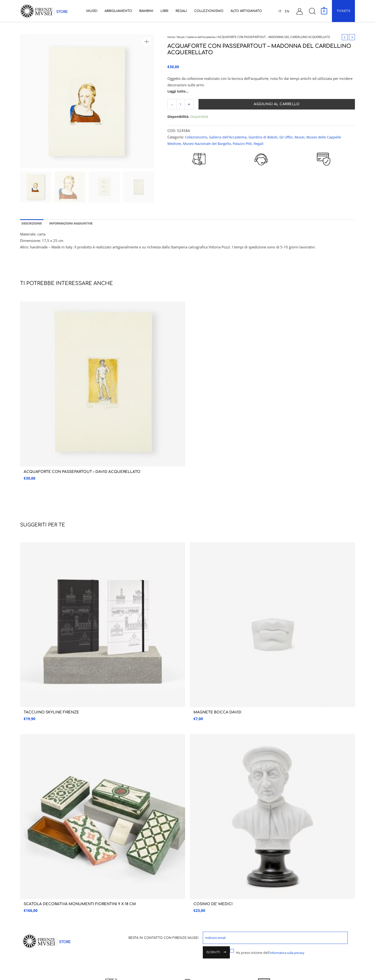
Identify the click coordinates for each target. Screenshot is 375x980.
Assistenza (287, 828)
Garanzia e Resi (284, 905)
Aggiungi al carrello (277, 105)
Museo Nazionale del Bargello (207, 144)
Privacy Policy (284, 925)
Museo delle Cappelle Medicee (129, 842)
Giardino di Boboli (265, 137)
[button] (312, 11)
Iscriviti (324, 588)
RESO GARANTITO (199, 174)
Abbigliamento (201, 844)
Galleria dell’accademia (40, 844)
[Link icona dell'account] (300, 11)
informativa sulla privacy (263, 600)
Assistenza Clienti (287, 844)
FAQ (276, 915)
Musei (182, 37)
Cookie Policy (284, 935)
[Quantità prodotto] (181, 105)
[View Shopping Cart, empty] (324, 11)
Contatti (280, 854)
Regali (260, 144)
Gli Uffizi (289, 137)
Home (171, 37)
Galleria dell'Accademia (204, 37)
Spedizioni (281, 895)
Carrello (280, 874)
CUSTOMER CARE (261, 174)
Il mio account (285, 864)
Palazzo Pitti (244, 144)
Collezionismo (196, 137)
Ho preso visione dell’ (243, 600)
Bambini (195, 854)
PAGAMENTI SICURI (324, 173)
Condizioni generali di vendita (296, 884)
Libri (193, 864)
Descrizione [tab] (33, 224)
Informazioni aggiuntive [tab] (75, 224)
